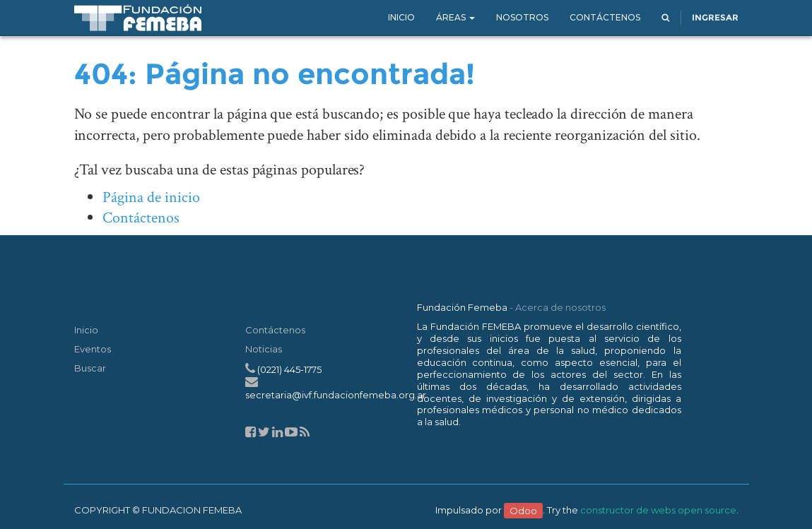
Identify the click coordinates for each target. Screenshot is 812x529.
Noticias (264, 349)
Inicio (86, 330)
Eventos (93, 349)
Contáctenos (141, 218)
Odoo (523, 510)
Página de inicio (151, 197)
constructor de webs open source (658, 510)
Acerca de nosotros (560, 307)
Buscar (90, 368)
